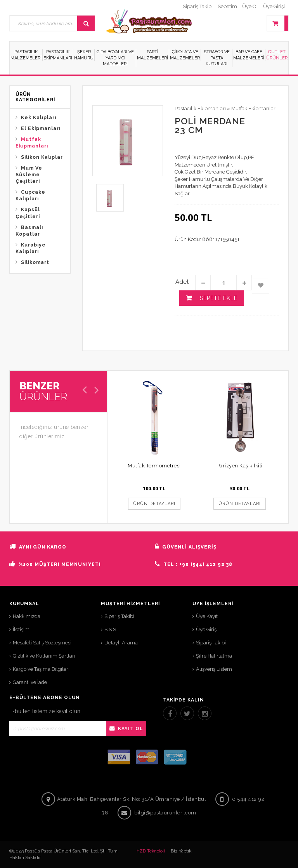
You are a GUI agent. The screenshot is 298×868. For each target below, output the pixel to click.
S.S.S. (111, 629)
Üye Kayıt (207, 616)
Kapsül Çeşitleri (28, 213)
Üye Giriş (206, 629)
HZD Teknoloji (151, 851)
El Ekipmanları (41, 128)
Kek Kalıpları (39, 118)
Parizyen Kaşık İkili (240, 466)
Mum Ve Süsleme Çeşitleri (29, 175)
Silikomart (35, 262)
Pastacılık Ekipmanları (200, 108)
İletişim (21, 629)
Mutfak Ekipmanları (32, 143)
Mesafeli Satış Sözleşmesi (42, 643)
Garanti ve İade (30, 682)
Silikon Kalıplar (42, 157)
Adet (182, 282)
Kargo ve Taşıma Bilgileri (41, 669)
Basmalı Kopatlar (29, 231)
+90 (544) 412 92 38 (206, 564)
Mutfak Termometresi (154, 466)
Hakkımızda (27, 616)
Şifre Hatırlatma (214, 656)
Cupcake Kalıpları (30, 195)
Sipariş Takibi (119, 616)
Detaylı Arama (121, 643)
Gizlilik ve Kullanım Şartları (44, 656)
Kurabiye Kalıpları (31, 248)
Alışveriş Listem (214, 669)
